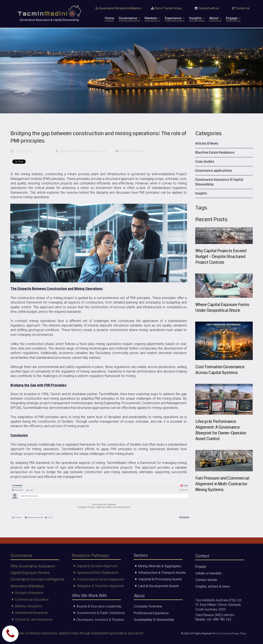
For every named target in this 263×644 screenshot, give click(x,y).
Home (109, 18)
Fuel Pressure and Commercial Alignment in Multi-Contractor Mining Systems (223, 484)
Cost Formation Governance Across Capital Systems (220, 370)
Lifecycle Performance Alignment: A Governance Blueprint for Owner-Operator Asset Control (221, 430)
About (215, 18)
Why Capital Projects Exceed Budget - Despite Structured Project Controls (221, 257)
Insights (197, 18)
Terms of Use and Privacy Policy (229, 634)
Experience (175, 18)
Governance (129, 18)
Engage (233, 18)
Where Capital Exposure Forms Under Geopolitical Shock (223, 308)
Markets (152, 18)
